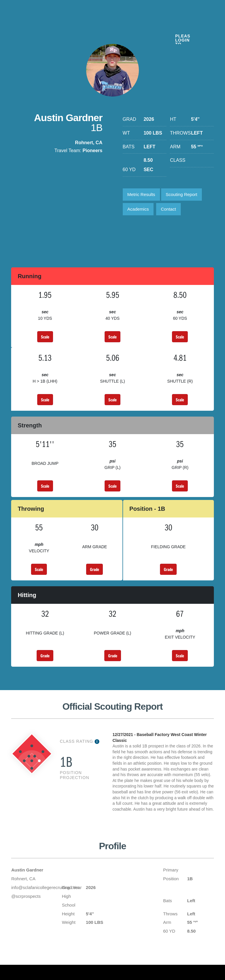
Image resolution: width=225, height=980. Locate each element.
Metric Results (141, 195)
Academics (138, 209)
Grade (94, 570)
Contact (168, 209)
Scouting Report (182, 195)
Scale (45, 337)
